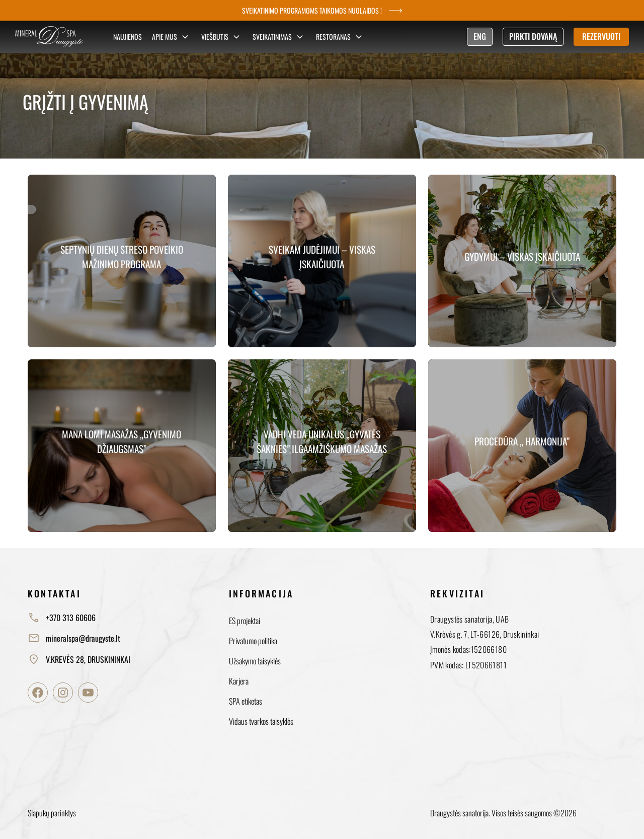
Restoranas (340, 37)
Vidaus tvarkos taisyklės (261, 721)
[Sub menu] (185, 37)
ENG (480, 36)
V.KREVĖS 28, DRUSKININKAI (79, 659)
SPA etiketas (246, 701)
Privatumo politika (253, 641)
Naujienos (128, 36)
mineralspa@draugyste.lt (74, 638)
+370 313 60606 (62, 618)
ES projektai (245, 621)
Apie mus (172, 37)
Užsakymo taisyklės (255, 661)
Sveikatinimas (279, 37)
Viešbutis (222, 37)
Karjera (239, 681)
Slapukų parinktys (52, 813)
